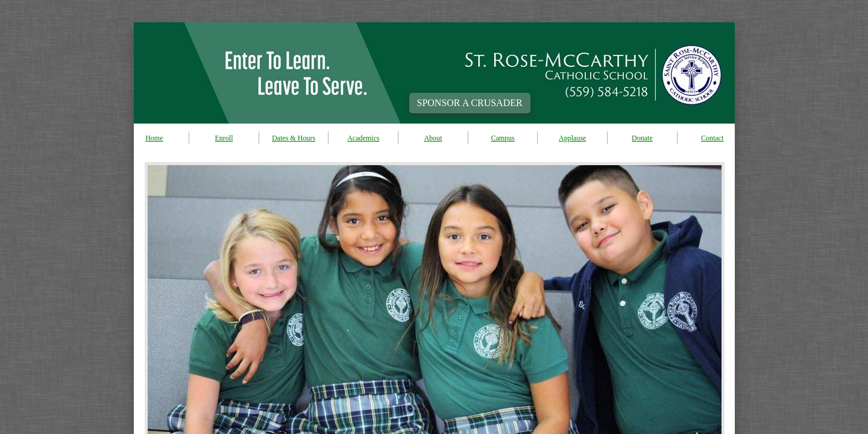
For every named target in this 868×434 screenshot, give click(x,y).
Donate (642, 138)
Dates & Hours (294, 138)
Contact (712, 138)
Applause (572, 138)
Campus (502, 138)
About (433, 138)
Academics (363, 138)
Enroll (224, 138)
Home (154, 138)
